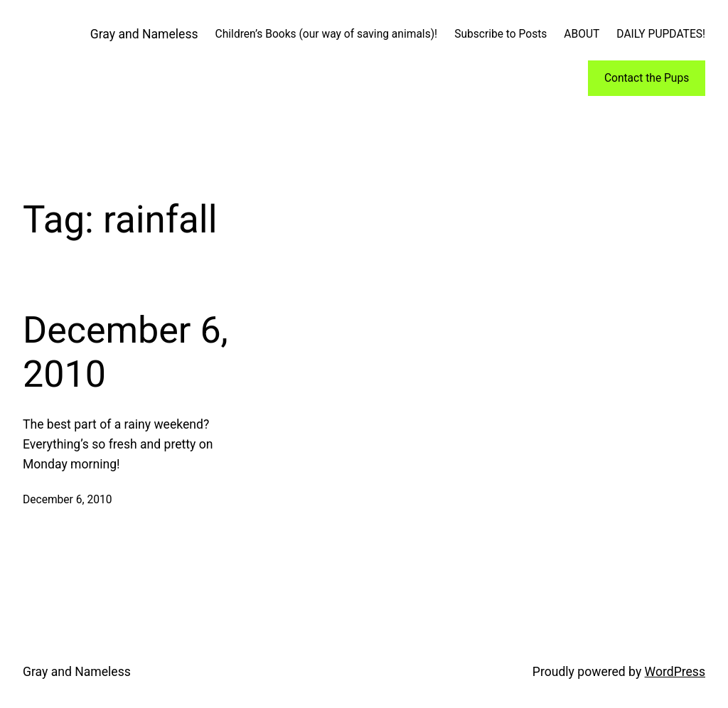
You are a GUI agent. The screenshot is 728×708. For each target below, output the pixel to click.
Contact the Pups (647, 78)
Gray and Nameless (144, 34)
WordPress (675, 672)
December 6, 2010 (125, 352)
